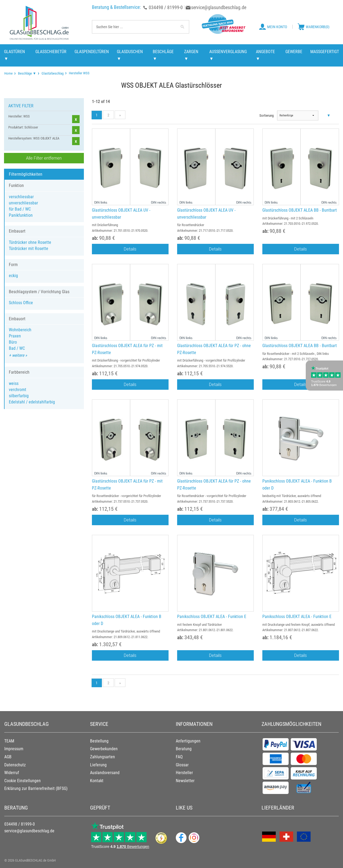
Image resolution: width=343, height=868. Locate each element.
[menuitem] (8, 73)
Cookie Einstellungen (23, 781)
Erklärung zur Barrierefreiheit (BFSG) (36, 788)
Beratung (184, 749)
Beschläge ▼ (27, 73)
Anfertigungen (188, 741)
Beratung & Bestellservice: (116, 7)
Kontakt (97, 781)
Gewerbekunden (104, 749)
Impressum (14, 749)
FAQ (179, 757)
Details (130, 249)
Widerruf (12, 773)
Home (8, 73)
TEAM (9, 741)
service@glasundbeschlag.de (219, 7)
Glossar (182, 765)
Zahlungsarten (102, 757)
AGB (8, 757)
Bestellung (99, 741)
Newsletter (185, 781)
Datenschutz (15, 765)
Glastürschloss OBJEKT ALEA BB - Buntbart (300, 210)
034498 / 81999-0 (166, 7)
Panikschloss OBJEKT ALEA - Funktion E (212, 617)
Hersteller (184, 773)
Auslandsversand (105, 773)
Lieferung (98, 765)
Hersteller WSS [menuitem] (79, 73)
